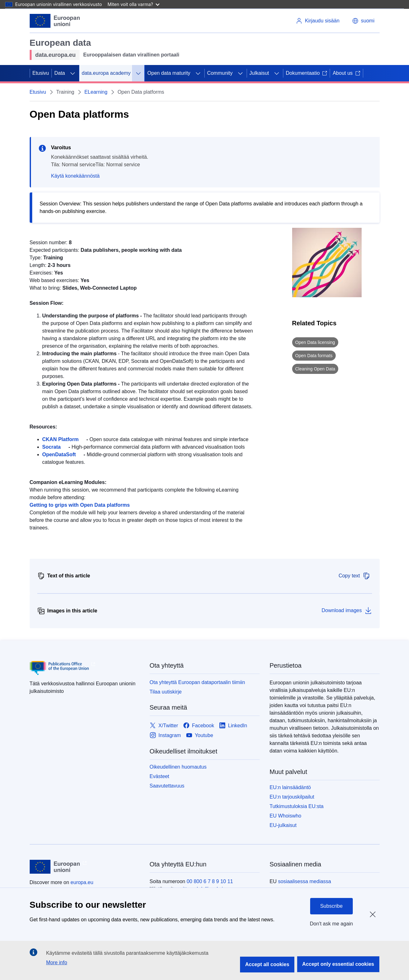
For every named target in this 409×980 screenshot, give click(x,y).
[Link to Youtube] (200, 736)
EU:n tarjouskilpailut (292, 797)
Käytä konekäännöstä (75, 176)
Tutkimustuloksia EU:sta (297, 806)
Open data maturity (169, 73)
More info (57, 962)
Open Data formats (314, 356)
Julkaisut (259, 73)
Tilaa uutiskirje (166, 692)
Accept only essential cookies (338, 964)
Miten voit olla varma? (134, 4)
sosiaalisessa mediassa (304, 881)
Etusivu (41, 73)
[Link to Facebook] (199, 726)
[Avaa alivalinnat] (73, 73)
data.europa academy (106, 73)
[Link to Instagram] (165, 736)
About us (346, 73)
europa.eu (82, 882)
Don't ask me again (331, 924)
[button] (363, 21)
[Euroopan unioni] (55, 21)
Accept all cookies (267, 964)
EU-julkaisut (283, 825)
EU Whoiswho (286, 816)
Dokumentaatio (307, 73)
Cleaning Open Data (315, 369)
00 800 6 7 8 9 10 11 (210, 881)
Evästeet (159, 776)
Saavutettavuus (167, 786)
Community (220, 73)
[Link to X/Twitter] (164, 726)
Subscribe (331, 906)
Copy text (354, 576)
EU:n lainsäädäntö (290, 787)
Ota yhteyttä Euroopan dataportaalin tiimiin (197, 682)
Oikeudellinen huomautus (178, 767)
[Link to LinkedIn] (233, 726)
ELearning (96, 92)
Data (60, 73)
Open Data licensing (315, 342)
